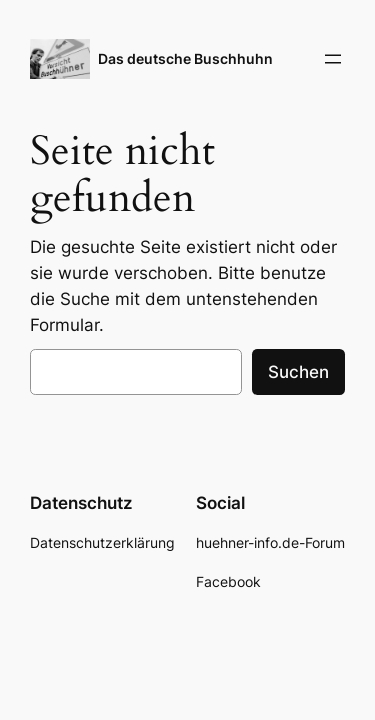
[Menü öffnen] (333, 59)
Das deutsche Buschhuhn (185, 58)
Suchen (298, 372)
